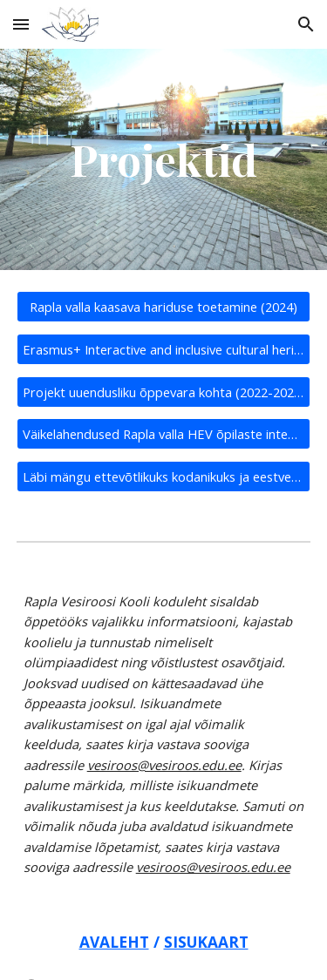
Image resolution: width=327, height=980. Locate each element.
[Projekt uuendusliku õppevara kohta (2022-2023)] (164, 392)
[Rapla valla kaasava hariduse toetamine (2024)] (164, 307)
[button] (21, 24)
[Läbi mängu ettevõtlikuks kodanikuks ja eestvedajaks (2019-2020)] (164, 476)
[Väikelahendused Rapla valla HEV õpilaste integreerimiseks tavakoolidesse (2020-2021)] (164, 434)
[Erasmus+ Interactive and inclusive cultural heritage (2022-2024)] (164, 349)
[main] (164, 159)
